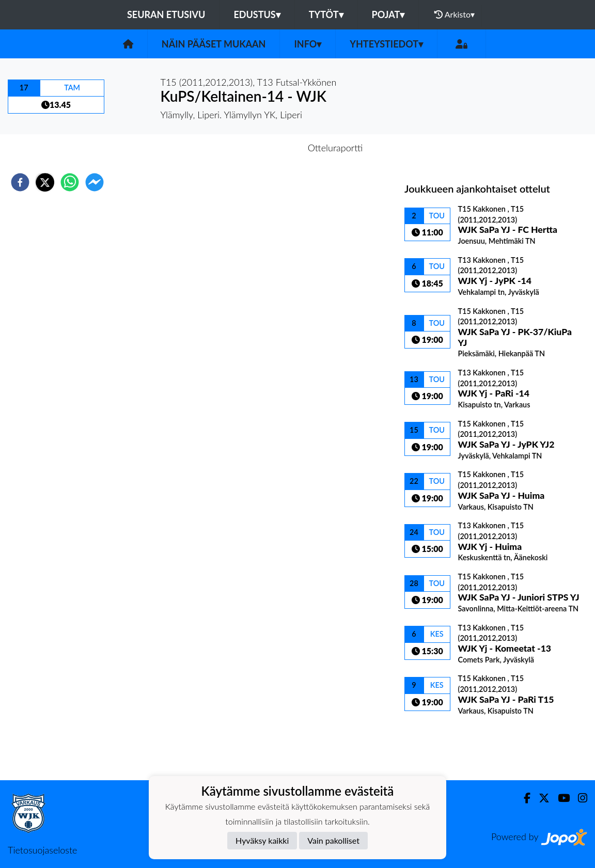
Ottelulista (438, 745)
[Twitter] (540, 798)
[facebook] (20, 182)
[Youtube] (560, 798)
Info (308, 44)
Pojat (388, 14)
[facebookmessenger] (95, 182)
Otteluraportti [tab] (335, 148)
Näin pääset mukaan (214, 44)
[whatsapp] (70, 182)
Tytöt (326, 14)
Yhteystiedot (386, 44)
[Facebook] (523, 798)
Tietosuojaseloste (42, 850)
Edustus (257, 14)
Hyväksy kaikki (262, 840)
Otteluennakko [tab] (262, 148)
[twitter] (45, 182)
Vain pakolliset (333, 840)
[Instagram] (578, 798)
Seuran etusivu (166, 14)
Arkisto (455, 14)
